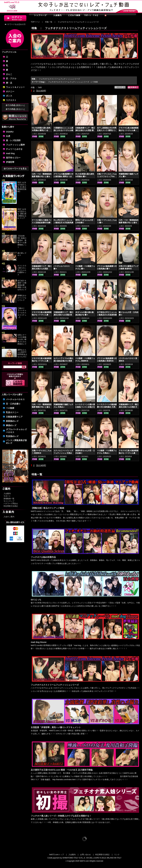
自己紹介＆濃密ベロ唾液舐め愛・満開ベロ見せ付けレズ (22, 285)
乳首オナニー (12, 412)
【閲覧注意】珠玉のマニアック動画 (47, 508)
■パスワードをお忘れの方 (15, 24)
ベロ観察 (10, 408)
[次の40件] (41, 91)
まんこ (9, 74)
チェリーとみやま (14, 149)
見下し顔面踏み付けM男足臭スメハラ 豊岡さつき (107, 130)
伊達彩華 (10, 162)
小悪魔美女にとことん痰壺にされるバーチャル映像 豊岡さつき (63, 130)
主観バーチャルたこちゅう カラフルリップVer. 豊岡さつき (107, 176)
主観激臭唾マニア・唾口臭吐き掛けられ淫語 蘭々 (42, 269)
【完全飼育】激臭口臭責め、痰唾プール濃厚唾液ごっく (22, 241)
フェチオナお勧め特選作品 (43, 557)
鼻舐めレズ (11, 425)
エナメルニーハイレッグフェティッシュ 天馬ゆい (63, 453)
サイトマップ (9, 501)
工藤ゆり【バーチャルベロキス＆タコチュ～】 (22, 313)
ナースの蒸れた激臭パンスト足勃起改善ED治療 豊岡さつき (42, 223)
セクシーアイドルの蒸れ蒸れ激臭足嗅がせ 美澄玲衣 (63, 361)
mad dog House (39, 642)
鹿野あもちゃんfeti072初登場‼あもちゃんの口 (22, 353)
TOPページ (35, 22)
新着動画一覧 (9, 499)
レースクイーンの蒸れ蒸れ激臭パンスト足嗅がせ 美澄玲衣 (85, 407)
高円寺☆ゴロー (13, 158)
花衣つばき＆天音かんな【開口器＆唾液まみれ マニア (22, 214)
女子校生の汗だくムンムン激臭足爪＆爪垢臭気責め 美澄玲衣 (107, 315)
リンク (117, 855)
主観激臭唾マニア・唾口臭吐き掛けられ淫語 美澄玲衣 (63, 315)
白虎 (8, 136)
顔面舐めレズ (12, 421)
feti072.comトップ (57, 855)
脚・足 (9, 83)
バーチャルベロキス (15, 399)
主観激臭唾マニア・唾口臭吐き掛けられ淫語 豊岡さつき (85, 130)
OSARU (10, 132)
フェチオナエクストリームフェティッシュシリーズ (55, 685)
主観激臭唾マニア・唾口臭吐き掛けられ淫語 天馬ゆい (129, 407)
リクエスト (11, 100)
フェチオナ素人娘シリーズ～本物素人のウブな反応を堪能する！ (61, 816)
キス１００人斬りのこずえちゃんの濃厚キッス (22, 270)
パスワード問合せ (11, 504)
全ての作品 (15, 105)
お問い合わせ (85, 855)
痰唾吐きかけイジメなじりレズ (22, 298)
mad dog (10, 153)
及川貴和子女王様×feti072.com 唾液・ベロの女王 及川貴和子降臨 (62, 770)
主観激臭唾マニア (14, 417)
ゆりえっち (36, 600)
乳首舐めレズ (12, 436)
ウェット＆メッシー (15, 87)
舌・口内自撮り (13, 404)
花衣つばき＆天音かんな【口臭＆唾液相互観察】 (22, 187)
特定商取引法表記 (11, 506)
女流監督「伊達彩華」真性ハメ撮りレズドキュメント (56, 727)
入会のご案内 (9, 517)
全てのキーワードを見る (15, 169)
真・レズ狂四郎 (13, 140)
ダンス (9, 96)
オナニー (10, 91)
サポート (7, 496)
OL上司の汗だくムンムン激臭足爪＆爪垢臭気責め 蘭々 (63, 223)
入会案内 (7, 494)
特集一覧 (49, 22)
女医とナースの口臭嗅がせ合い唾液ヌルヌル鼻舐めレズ (22, 339)
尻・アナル (11, 78)
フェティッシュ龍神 (15, 145)
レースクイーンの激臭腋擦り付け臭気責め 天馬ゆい (107, 407)
